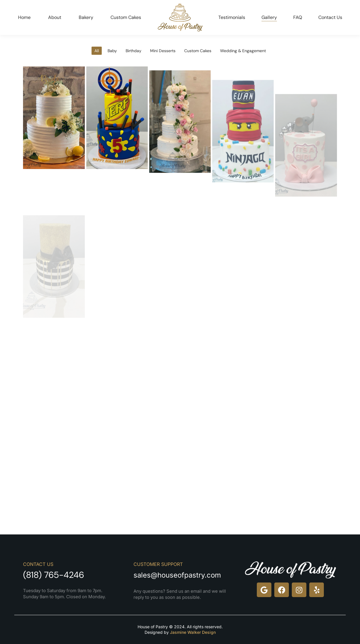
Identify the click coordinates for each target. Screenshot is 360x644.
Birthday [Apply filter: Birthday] (134, 51)
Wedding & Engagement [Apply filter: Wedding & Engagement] (243, 51)
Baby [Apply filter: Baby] (112, 51)
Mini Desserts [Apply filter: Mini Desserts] (163, 51)
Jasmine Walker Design (193, 632)
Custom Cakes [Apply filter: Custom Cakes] (198, 51)
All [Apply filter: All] (97, 51)
